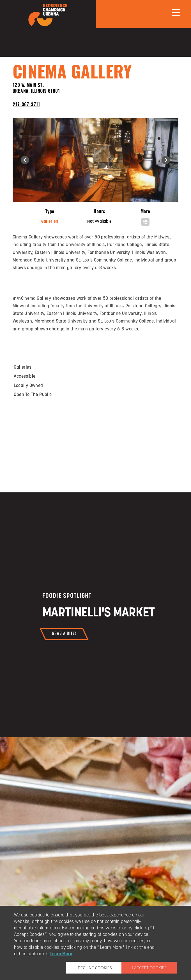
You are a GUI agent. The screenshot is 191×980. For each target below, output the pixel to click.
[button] (25, 160)
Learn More (61, 954)
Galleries (50, 222)
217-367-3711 (26, 104)
